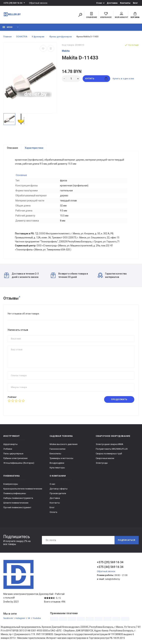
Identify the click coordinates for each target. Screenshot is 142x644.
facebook (8, 618)
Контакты (125, 3)
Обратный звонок (38, 3)
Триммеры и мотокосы (61, 458)
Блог (135, 3)
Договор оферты (59, 489)
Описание (12, 148)
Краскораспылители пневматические (23, 489)
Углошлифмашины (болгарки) (19, 463)
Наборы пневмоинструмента (18, 498)
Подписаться (127, 540)
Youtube (37, 618)
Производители (58, 493)
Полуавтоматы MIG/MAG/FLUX (112, 449)
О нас (99, 3)
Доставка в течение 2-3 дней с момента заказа (21, 275)
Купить (96, 79)
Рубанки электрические (15, 458)
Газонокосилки (58, 449)
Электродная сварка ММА (109, 444)
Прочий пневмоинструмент (17, 507)
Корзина (135, 15)
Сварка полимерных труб (109, 454)
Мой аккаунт (121, 15)
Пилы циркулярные (13, 454)
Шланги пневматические (16, 503)
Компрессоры (11, 484)
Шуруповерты (10, 444)
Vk (29, 618)
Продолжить (119, 399)
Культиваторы (57, 468)
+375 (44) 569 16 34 (110, 567)
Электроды (102, 463)
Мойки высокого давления (64, 444)
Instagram (20, 618)
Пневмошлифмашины (15, 493)
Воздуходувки (57, 463)
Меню (8, 27)
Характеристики (34, 148)
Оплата (53, 512)
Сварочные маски (105, 458)
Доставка (112, 3)
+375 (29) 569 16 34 (13, 3)
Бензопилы (55, 454)
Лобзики (8, 449)
